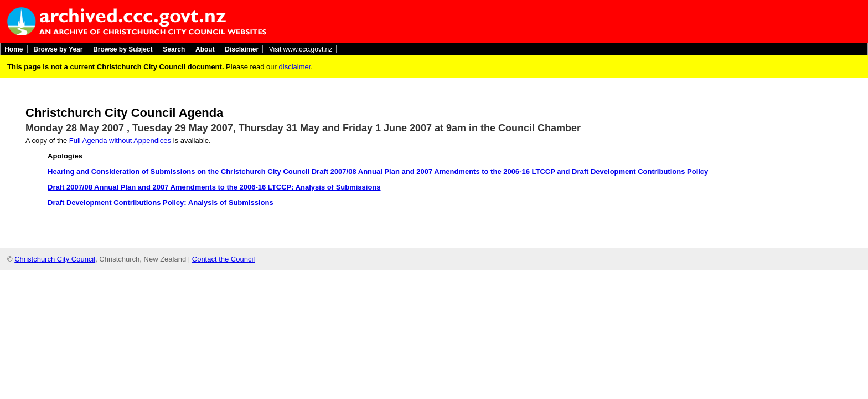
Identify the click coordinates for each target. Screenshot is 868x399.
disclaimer (295, 67)
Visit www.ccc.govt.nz (301, 49)
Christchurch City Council (55, 259)
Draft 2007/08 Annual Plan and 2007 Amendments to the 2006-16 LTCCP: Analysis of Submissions (214, 187)
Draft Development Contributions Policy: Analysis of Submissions (161, 203)
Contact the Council (223, 259)
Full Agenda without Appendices (120, 140)
